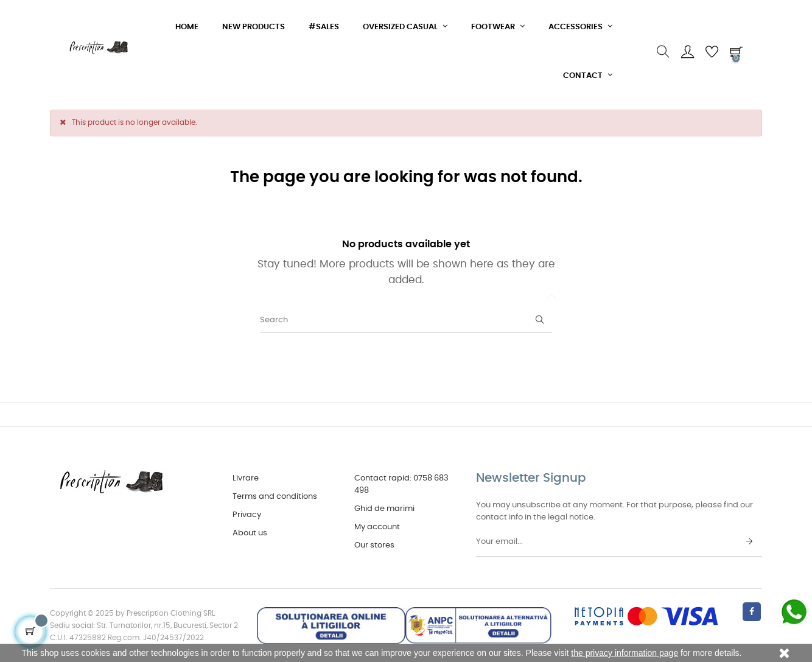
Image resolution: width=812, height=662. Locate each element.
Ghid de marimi (384, 509)
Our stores (374, 545)
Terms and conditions (275, 497)
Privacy (247, 515)
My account (377, 527)
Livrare (246, 478)
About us (250, 533)
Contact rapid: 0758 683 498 (401, 484)
